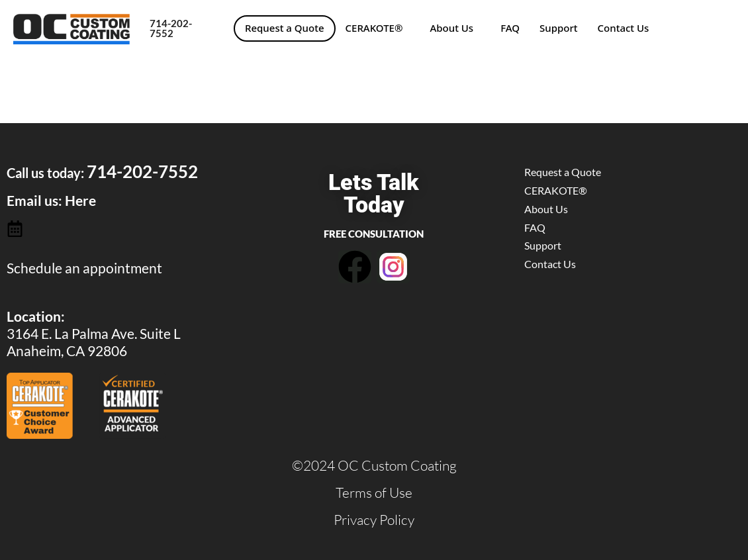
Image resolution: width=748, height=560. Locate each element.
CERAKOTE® (374, 28)
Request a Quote (285, 28)
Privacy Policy (374, 520)
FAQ (510, 28)
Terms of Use (374, 492)
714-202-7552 (171, 28)
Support (559, 28)
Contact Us (624, 28)
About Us (451, 28)
